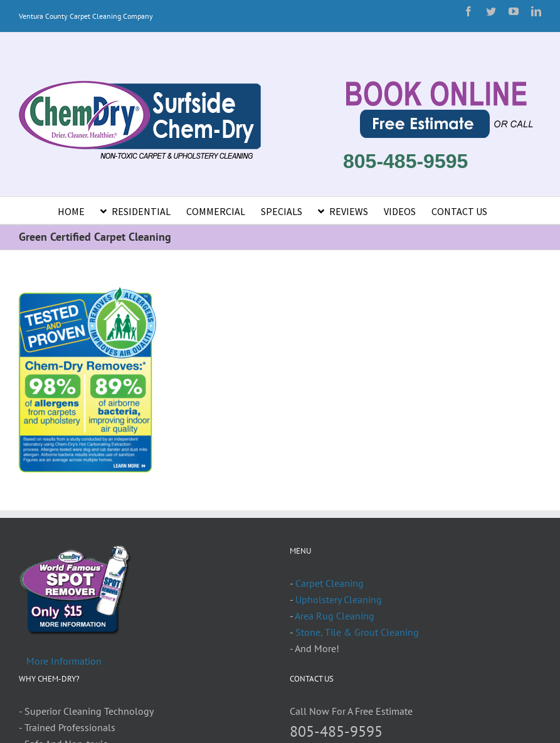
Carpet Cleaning (330, 583)
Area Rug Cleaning (335, 616)
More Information (64, 661)
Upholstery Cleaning (339, 599)
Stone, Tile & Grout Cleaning (357, 632)
